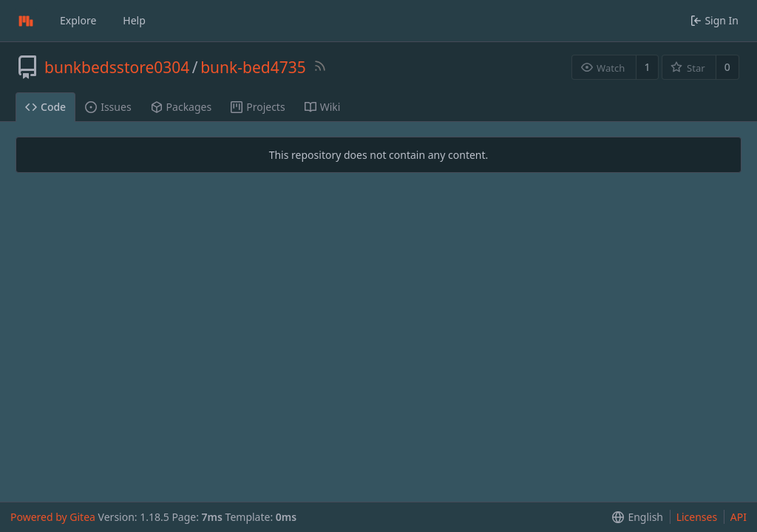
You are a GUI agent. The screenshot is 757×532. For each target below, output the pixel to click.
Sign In (714, 20)
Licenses (697, 517)
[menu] (635, 517)
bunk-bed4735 (253, 67)
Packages (181, 107)
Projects (258, 107)
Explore (78, 20)
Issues (108, 107)
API (739, 517)
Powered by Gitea (53, 517)
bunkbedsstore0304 (117, 67)
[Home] (26, 21)
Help (134, 20)
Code (45, 107)
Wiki (323, 107)
